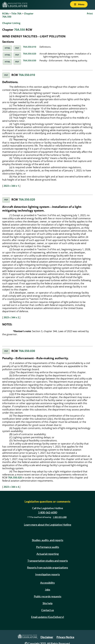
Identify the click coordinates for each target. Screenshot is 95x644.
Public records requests (48, 596)
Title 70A (16, 14)
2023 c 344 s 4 (11, 487)
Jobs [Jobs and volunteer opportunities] (47, 590)
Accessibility (47, 583)
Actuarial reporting (48, 554)
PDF (17, 48)
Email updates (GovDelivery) (47, 617)
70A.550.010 (30, 47)
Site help (48, 603)
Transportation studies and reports (48, 561)
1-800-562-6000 (47, 512)
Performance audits (48, 547)
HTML (7, 48)
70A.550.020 (30, 54)
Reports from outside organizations (47, 567)
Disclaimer (47, 637)
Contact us (48, 610)
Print (90, 14)
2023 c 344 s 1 (11, 186)
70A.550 (20, 30)
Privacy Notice (65, 637)
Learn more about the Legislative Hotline (48, 525)
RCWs (5, 14)
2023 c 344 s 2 (11, 317)
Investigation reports (47, 574)
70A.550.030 (30, 60)
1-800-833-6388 (60, 517)
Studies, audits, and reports (48, 540)
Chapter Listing (11, 23)
